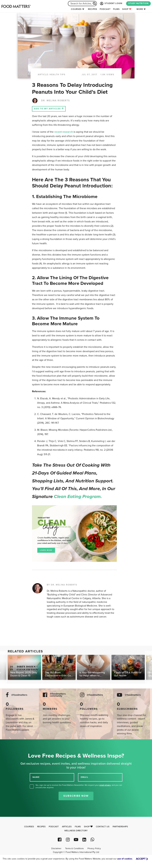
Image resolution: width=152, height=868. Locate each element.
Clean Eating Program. (78, 497)
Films (116, 9)
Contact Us (103, 827)
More (140, 9)
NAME (36, 777)
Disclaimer (56, 849)
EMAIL (85, 777)
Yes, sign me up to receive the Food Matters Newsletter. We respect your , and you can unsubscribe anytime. (79, 786)
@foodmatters (19, 695)
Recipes (93, 9)
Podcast (105, 9)
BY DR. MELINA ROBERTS (62, 585)
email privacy (105, 785)
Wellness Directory (76, 831)
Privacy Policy (94, 849)
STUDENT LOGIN (111, 4)
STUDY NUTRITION (138, 3)
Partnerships (120, 827)
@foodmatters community (58, 695)
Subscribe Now (76, 796)
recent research (64, 132)
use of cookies (125, 859)
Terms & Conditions (74, 849)
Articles (67, 827)
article (43, 75)
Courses (76, 9)
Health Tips (58, 75)
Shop (127, 9)
